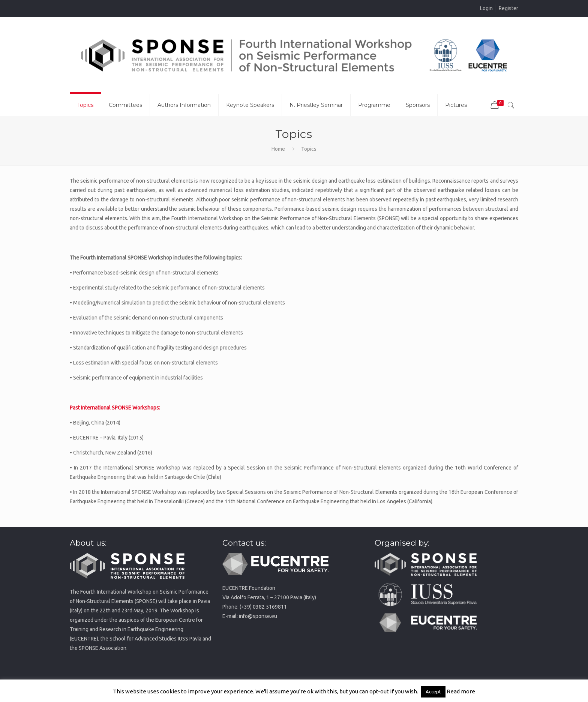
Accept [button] (433, 691)
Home (278, 149)
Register (508, 8)
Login (486, 8)
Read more (461, 691)
